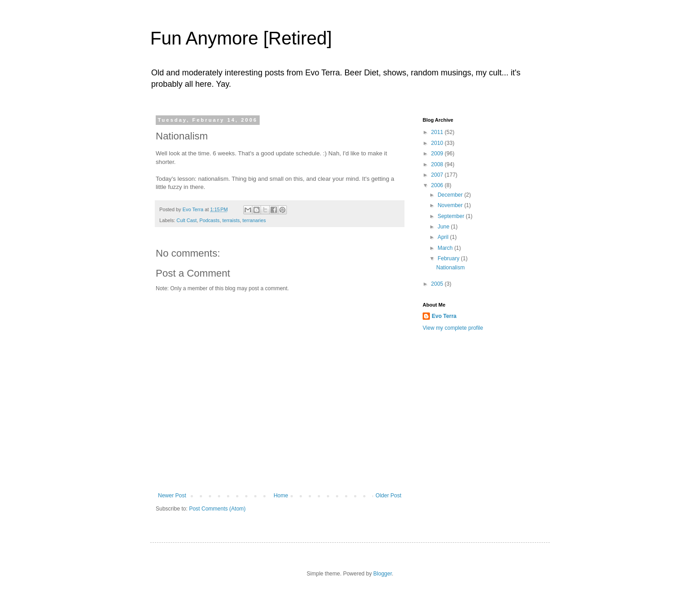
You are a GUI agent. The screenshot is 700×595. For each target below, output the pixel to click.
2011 (438, 132)
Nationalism (451, 268)
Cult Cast (187, 220)
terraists (231, 220)
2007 (438, 175)
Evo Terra (444, 316)
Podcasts (209, 220)
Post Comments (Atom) (217, 509)
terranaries (254, 220)
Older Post (388, 496)
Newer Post (172, 496)
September (452, 216)
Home (281, 496)
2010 (438, 143)
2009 (438, 154)
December (451, 195)
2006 (438, 185)
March (446, 248)
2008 (438, 164)
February (449, 258)
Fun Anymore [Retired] (241, 38)
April (444, 237)
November (451, 205)
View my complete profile (453, 328)
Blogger (382, 574)
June (444, 227)
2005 (438, 284)
